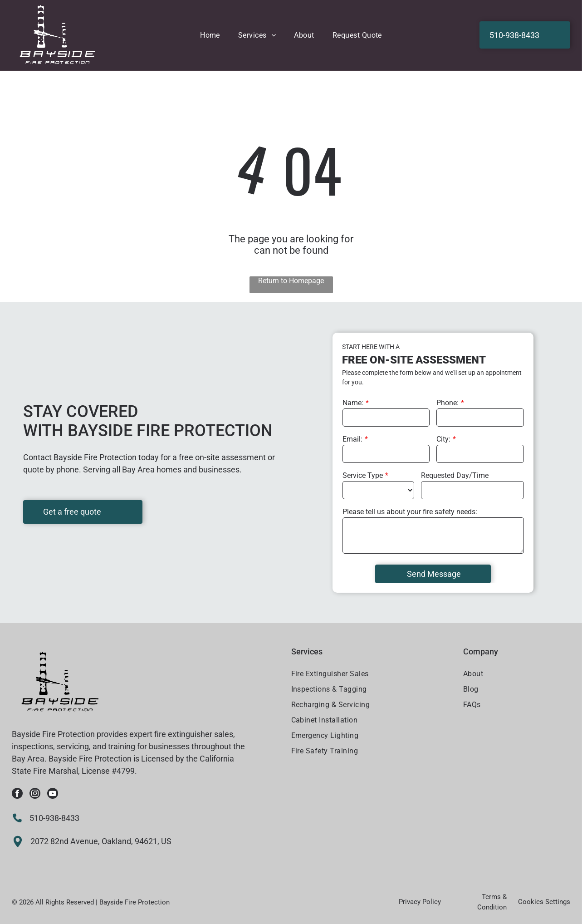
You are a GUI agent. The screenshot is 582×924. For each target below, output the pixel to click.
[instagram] (35, 794)
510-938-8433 (54, 818)
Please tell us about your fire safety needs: (410, 512)
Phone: (448, 403)
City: (443, 439)
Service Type (363, 475)
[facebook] (17, 794)
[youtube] (53, 794)
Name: (353, 403)
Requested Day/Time (455, 475)
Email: (352, 439)
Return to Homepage (291, 281)
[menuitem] (210, 35)
